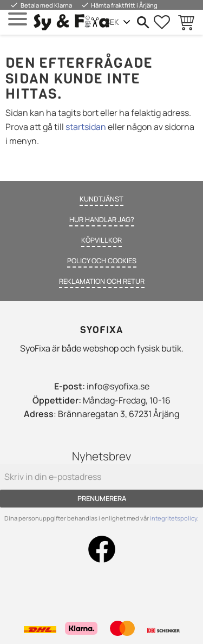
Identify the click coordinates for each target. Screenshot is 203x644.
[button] (18, 19)
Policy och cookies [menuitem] (102, 261)
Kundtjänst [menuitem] (101, 199)
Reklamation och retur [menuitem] (102, 281)
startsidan (86, 127)
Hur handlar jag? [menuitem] (102, 219)
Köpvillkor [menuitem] (101, 240)
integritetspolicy (173, 518)
